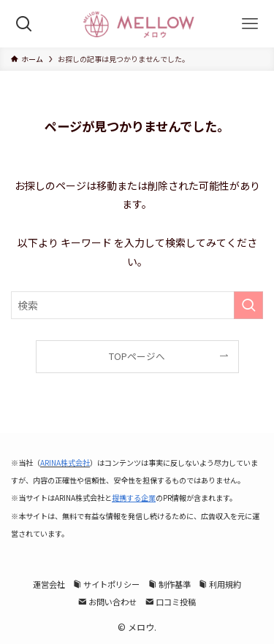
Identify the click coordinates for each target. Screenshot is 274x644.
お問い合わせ (107, 602)
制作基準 (170, 584)
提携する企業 (134, 498)
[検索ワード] (137, 305)
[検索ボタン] (24, 24)
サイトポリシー (106, 584)
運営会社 (49, 584)
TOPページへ (137, 356)
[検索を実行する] (248, 305)
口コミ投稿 (171, 602)
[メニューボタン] (250, 24)
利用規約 (220, 584)
